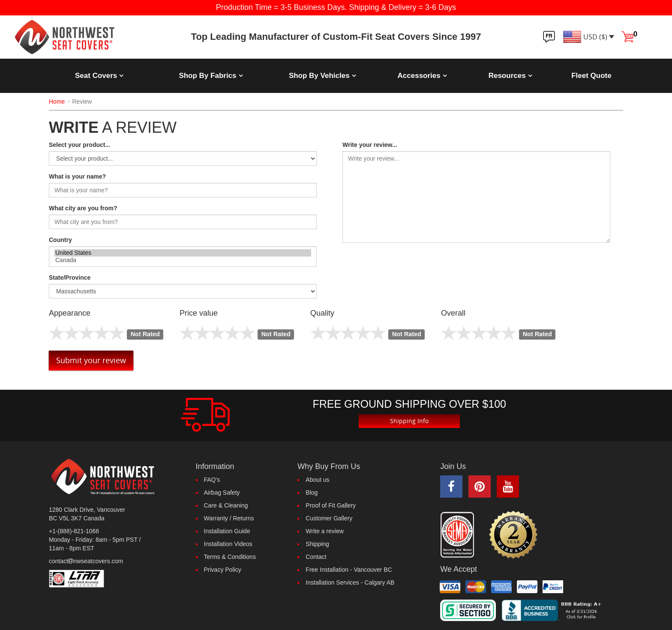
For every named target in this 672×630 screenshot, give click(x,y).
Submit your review (91, 360)
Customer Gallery (329, 518)
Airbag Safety (222, 493)
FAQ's (212, 480)
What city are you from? (83, 208)
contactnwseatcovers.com (86, 561)
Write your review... (370, 145)
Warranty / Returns (229, 518)
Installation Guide (227, 531)
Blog (312, 493)
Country (60, 240)
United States (183, 253)
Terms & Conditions (230, 557)
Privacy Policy (223, 570)
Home (57, 102)
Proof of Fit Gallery (331, 505)
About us (317, 480)
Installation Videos (228, 544)
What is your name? (77, 176)
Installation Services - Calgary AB (350, 582)
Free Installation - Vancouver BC (349, 570)
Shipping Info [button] (409, 421)
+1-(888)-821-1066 (74, 531)
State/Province (70, 278)
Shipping (317, 544)
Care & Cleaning (226, 505)
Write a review (324, 531)
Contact (316, 557)
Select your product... (79, 145)
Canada (183, 260)
